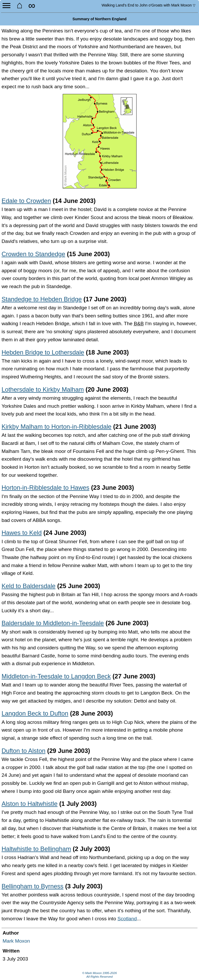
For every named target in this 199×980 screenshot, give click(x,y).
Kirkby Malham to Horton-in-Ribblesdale (56, 427)
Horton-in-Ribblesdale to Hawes (45, 488)
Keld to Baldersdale (29, 586)
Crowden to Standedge (33, 254)
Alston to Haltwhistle (30, 804)
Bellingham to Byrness (33, 886)
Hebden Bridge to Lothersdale (43, 352)
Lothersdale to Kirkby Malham (43, 389)
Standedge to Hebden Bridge (42, 299)
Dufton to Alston (23, 751)
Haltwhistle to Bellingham (36, 849)
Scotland (127, 919)
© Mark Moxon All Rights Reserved (99, 975)
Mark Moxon (16, 941)
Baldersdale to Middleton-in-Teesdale (53, 623)
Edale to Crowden (26, 201)
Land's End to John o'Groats (148, 5)
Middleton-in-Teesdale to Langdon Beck (56, 676)
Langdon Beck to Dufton (35, 713)
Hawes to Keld (22, 533)
